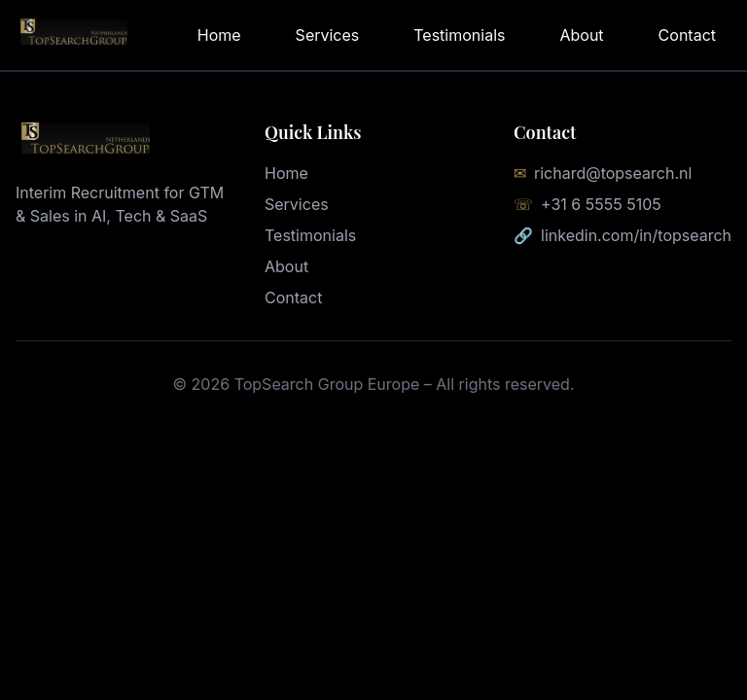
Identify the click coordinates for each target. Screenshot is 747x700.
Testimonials (459, 35)
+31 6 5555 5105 (601, 204)
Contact (687, 35)
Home (219, 35)
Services (328, 35)
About (581, 35)
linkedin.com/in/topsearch (636, 235)
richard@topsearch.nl (613, 173)
